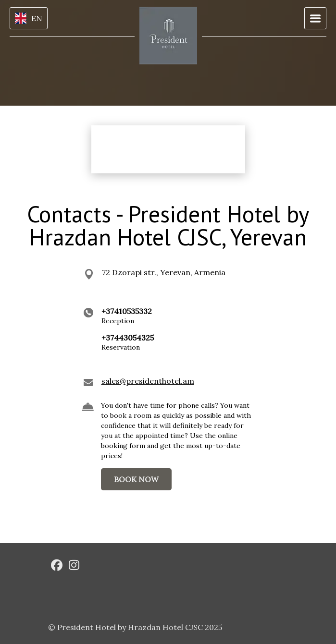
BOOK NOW (136, 479)
